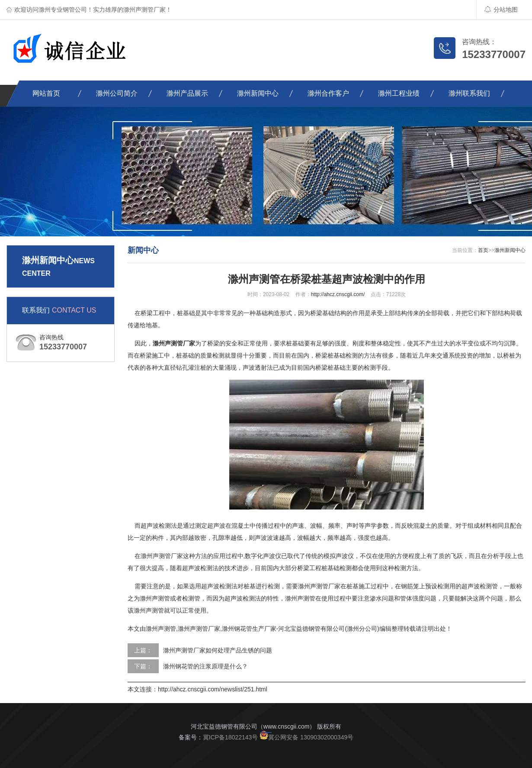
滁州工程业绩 (399, 93)
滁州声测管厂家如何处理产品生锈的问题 (218, 650)
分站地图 (501, 10)
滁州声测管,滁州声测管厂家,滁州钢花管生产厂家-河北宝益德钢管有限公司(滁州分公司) (263, 629)
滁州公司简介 (117, 93)
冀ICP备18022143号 (231, 737)
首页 (483, 250)
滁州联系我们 (469, 93)
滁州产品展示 (187, 93)
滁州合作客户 (328, 93)
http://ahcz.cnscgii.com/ (338, 294)
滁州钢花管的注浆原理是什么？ (205, 666)
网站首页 (46, 93)
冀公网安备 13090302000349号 (306, 737)
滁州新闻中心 (258, 93)
